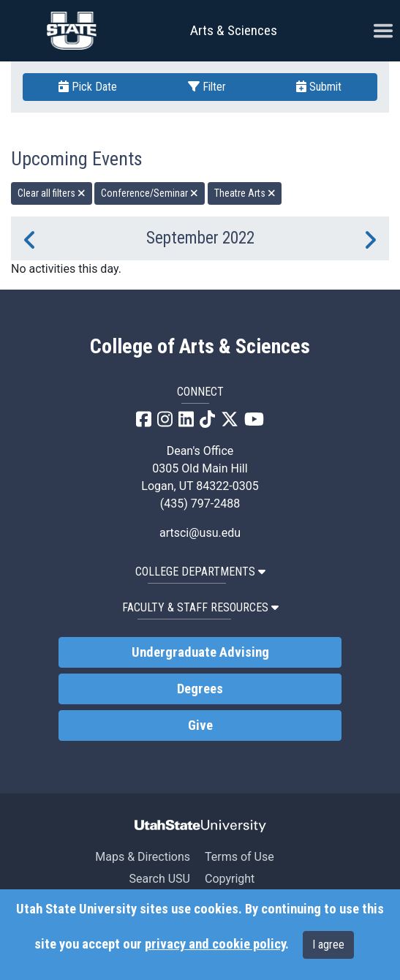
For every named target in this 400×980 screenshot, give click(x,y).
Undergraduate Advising (200, 652)
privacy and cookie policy (215, 944)
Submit (319, 87)
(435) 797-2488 (200, 504)
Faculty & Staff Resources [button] (200, 607)
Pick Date (88, 87)
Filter (207, 87)
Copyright (230, 879)
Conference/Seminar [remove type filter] (150, 193)
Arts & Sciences (234, 30)
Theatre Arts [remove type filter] (245, 193)
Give (200, 725)
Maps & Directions (143, 857)
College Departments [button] (200, 572)
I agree (328, 945)
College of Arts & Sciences (200, 347)
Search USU (160, 879)
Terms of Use (239, 857)
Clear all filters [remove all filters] (52, 193)
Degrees (200, 689)
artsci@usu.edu (200, 533)
